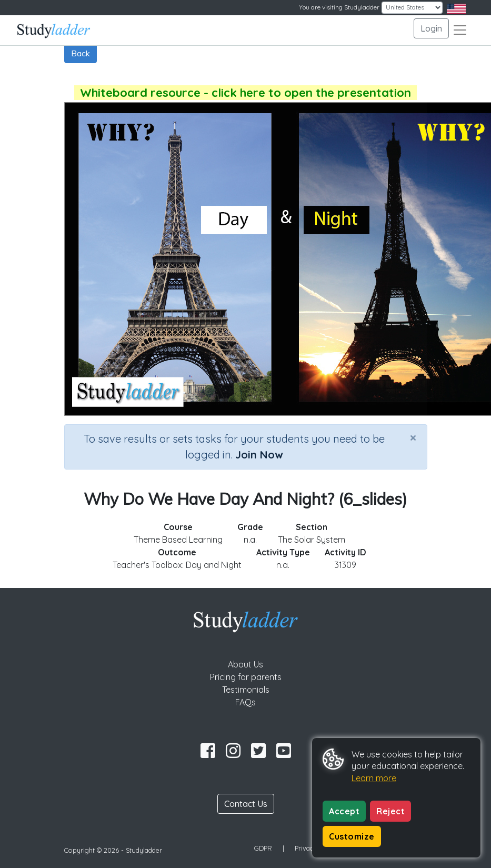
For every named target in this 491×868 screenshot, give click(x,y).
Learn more (374, 778)
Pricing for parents (246, 677)
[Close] (413, 437)
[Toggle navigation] (460, 30)
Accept (344, 811)
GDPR (263, 848)
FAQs (245, 702)
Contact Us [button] (246, 804)
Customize (352, 836)
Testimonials (246, 690)
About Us (245, 664)
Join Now (259, 455)
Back (81, 53)
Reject (390, 811)
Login (431, 28)
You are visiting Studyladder (339, 7)
